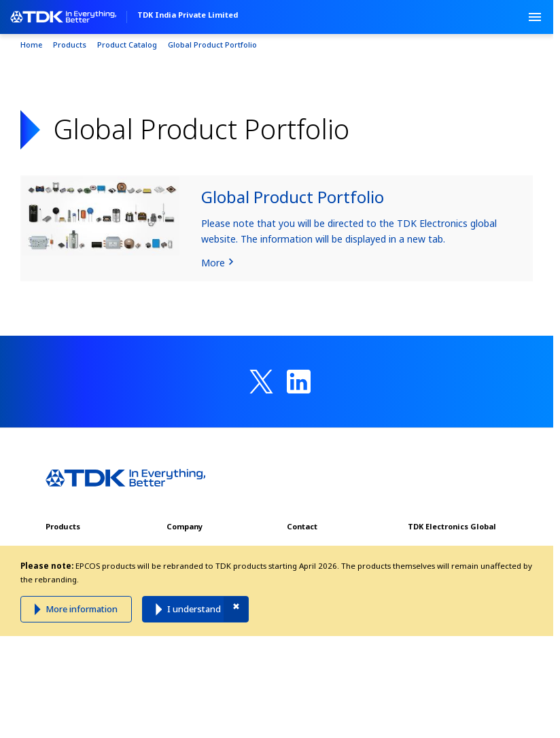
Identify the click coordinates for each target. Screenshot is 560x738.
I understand (194, 609)
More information (82, 609)
